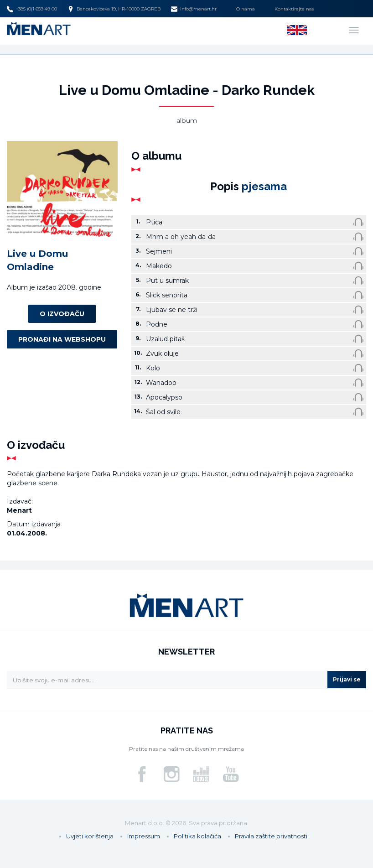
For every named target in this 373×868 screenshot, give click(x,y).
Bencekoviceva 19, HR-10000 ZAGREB (114, 9)
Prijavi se (347, 679)
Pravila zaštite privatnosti (271, 836)
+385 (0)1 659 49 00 (32, 9)
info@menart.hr (194, 9)
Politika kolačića (197, 836)
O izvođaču (62, 314)
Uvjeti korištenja (90, 836)
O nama (246, 9)
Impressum (144, 836)
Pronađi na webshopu (62, 339)
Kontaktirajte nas (294, 9)
